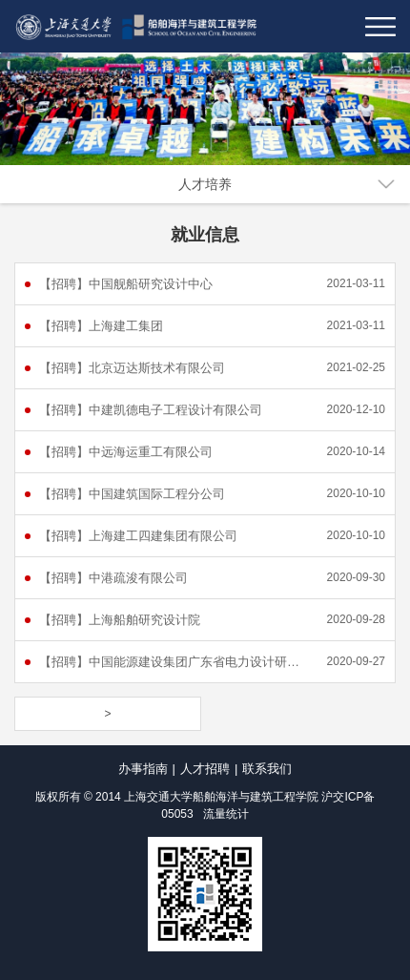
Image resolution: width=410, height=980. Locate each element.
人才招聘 (205, 769)
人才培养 (205, 184)
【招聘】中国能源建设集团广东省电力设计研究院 (174, 662)
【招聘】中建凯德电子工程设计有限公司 (151, 410)
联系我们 (267, 769)
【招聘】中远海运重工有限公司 (126, 452)
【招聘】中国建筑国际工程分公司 (132, 494)
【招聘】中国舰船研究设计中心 (126, 284)
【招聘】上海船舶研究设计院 (120, 620)
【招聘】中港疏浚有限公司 (113, 578)
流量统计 (226, 814)
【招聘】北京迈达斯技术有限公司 (132, 368)
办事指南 (143, 769)
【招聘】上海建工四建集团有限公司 (138, 536)
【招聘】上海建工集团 (101, 326)
